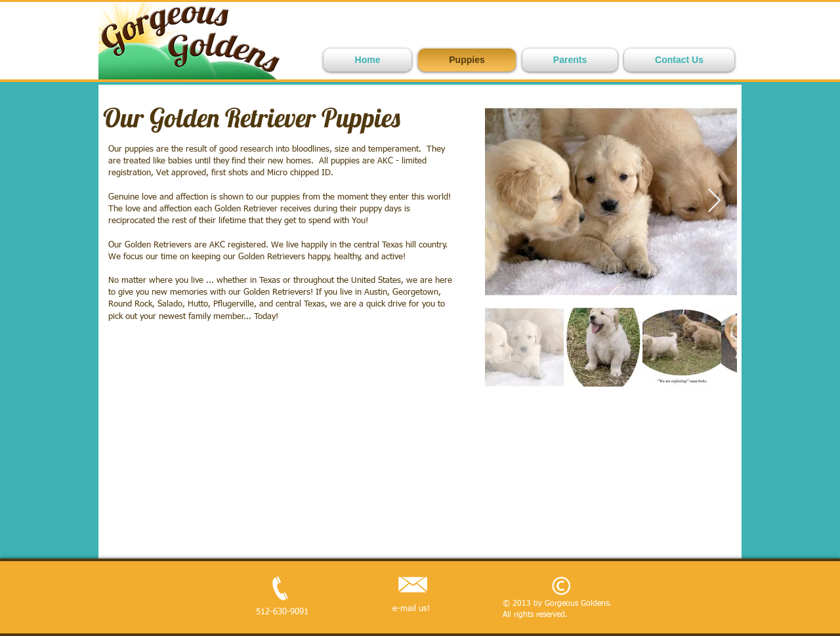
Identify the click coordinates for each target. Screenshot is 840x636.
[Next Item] (714, 201)
